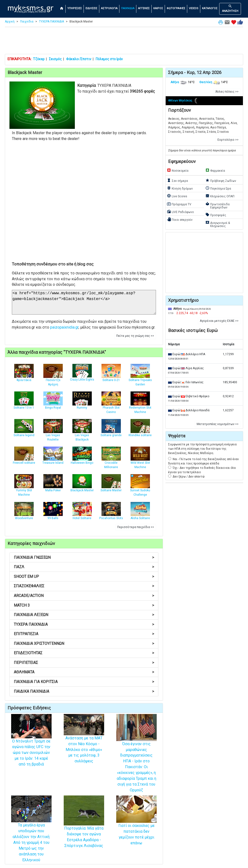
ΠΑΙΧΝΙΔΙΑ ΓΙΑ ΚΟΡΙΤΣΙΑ (84, 682)
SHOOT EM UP (84, 577)
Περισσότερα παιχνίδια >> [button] (136, 527)
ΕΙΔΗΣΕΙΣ (91, 8)
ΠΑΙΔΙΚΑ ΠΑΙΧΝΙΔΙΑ (84, 691)
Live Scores (177, 196)
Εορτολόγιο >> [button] (228, 140)
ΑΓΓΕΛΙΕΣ (144, 8)
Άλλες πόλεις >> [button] (227, 92)
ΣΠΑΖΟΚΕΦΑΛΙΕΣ (84, 586)
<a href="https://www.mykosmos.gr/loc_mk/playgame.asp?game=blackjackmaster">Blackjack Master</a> (84, 302)
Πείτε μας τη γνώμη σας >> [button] (135, 336)
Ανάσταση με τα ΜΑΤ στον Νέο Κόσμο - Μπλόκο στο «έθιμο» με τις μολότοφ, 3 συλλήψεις (84, 743)
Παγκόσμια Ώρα (218, 188)
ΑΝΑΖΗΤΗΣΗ (230, 8)
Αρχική (10, 22)
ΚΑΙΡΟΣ (158, 8)
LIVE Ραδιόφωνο (180, 212)
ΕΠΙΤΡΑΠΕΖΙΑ (84, 634)
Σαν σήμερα (177, 180)
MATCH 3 (84, 605)
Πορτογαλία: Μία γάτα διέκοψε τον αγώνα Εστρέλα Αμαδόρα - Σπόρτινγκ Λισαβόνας (84, 828)
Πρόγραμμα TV (179, 204)
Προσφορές (216, 215)
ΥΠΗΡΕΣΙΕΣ (75, 8)
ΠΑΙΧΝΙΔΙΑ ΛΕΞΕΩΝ (84, 615)
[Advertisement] (124, 42)
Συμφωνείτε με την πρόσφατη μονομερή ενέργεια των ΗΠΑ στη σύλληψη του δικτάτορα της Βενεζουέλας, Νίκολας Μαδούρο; (202, 449)
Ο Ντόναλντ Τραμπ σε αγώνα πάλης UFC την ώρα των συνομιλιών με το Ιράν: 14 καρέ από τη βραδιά (31, 745)
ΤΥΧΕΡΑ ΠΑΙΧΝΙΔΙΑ (51, 22)
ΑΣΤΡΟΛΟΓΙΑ (109, 8)
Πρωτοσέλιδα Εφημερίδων (217, 205)
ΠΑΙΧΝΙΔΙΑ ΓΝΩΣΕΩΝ (84, 557)
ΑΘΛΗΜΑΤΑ (84, 672)
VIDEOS (194, 8)
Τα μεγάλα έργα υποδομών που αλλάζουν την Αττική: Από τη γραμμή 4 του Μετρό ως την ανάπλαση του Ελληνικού (31, 834)
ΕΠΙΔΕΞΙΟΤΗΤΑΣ (84, 653)
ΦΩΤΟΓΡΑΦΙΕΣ (176, 8)
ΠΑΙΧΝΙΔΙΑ (128, 8)
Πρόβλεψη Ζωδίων (221, 180)
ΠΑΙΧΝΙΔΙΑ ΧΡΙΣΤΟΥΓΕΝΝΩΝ (84, 644)
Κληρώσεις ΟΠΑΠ (220, 196)
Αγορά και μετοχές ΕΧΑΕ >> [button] (219, 321)
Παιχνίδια (27, 22)
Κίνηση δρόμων (180, 188)
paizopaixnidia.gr (64, 327)
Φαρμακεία (215, 170)
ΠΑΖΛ (84, 567)
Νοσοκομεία (178, 170)
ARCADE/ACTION (84, 596)
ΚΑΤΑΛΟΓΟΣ (210, 8)
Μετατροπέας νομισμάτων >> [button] (218, 424)
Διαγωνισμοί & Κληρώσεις (218, 224)
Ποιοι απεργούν (180, 219)
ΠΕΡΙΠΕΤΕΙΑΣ (84, 663)
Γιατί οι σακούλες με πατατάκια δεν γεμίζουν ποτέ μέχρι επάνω (136, 826)
